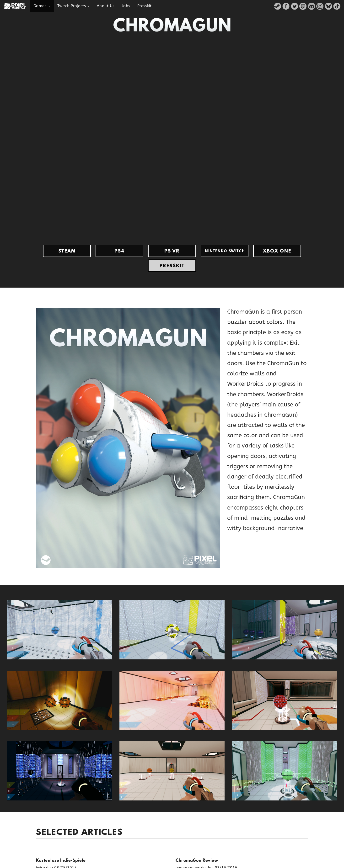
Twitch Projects (73, 6)
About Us (106, 6)
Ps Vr (172, 251)
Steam (67, 251)
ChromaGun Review (197, 861)
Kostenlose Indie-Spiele (61, 861)
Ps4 (119, 251)
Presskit (145, 6)
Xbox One (277, 251)
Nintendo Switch (225, 251)
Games (42, 6)
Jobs (126, 6)
